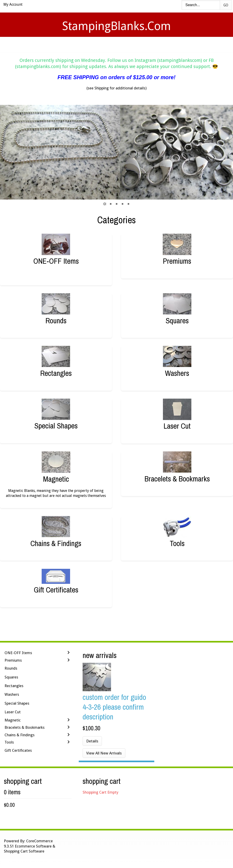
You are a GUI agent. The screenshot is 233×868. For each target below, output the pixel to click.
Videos (71, 44)
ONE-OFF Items (56, 261)
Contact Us (152, 44)
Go (226, 5)
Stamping (96, 44)
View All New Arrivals (104, 753)
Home (49, 44)
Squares (177, 320)
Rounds (56, 320)
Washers (177, 373)
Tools (177, 543)
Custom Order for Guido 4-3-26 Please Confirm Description (114, 707)
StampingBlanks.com (116, 26)
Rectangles (56, 373)
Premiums (177, 261)
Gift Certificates (56, 590)
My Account (13, 4)
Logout (181, 44)
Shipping (123, 44)
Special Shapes (56, 426)
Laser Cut (177, 426)
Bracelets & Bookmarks (177, 479)
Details (92, 741)
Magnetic (56, 479)
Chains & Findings (56, 543)
